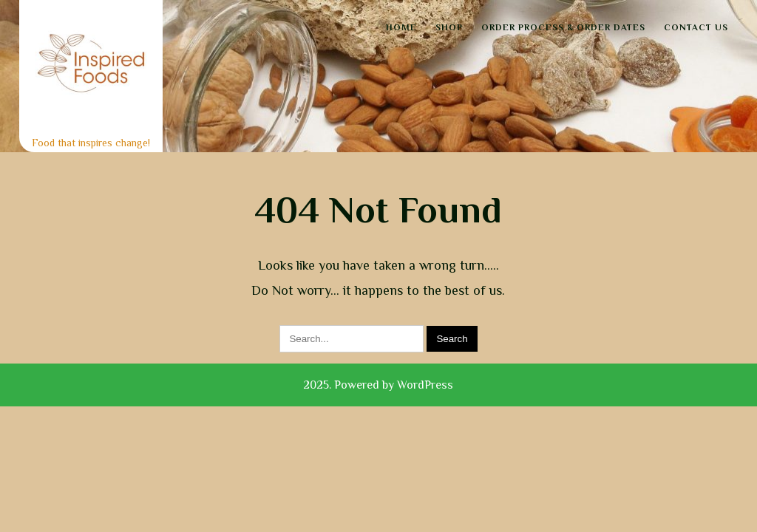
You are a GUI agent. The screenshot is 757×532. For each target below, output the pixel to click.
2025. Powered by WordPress (378, 385)
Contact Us (696, 27)
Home (401, 27)
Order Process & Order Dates (563, 27)
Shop (449, 27)
